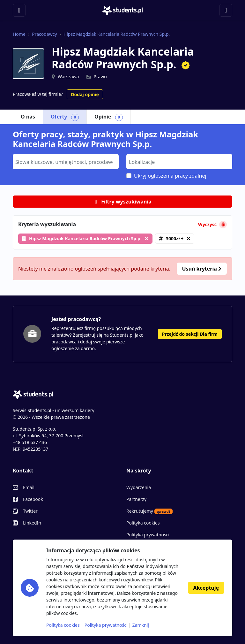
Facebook (33, 499)
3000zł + (175, 238)
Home (19, 34)
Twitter (30, 511)
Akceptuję (206, 588)
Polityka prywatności (148, 535)
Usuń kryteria (202, 269)
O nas (28, 117)
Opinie (109, 117)
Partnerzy (136, 499)
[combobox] (66, 162)
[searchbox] (65, 161)
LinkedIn (32, 523)
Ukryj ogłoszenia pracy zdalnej (170, 176)
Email (29, 487)
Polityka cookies (143, 523)
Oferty (65, 117)
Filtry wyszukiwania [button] (122, 202)
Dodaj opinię (85, 94)
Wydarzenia (139, 487)
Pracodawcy (44, 34)
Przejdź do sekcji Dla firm (190, 334)
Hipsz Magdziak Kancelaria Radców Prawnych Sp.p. (117, 34)
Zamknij (141, 625)
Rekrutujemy (149, 511)
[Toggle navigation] (19, 10)
